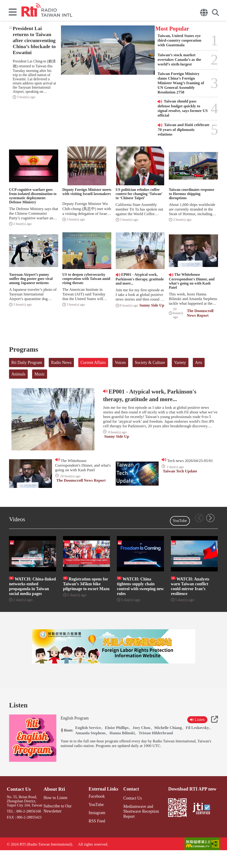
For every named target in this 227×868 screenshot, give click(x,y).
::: (11, 27)
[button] (210, 518)
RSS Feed (94, 838)
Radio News (61, 363)
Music (40, 374)
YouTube (180, 521)
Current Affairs (93, 363)
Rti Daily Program (27, 363)
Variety (180, 363)
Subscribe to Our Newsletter (57, 826)
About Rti (55, 808)
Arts (199, 363)
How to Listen (55, 816)
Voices (120, 363)
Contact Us (18, 808)
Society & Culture (150, 363)
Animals (18, 374)
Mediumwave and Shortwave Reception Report (144, 827)
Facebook (93, 815)
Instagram (94, 830)
